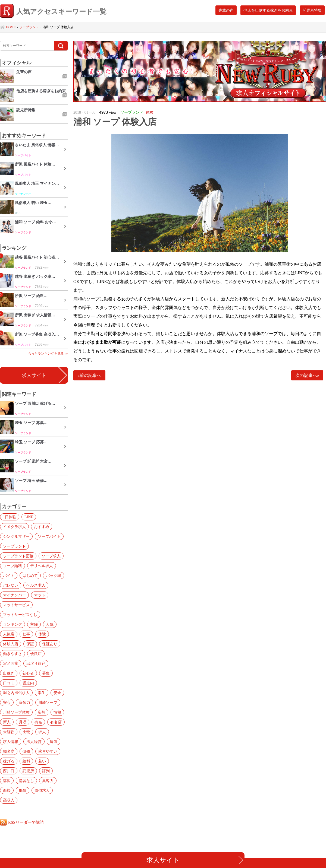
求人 (42, 732)
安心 (7, 702)
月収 (23, 722)
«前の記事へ (89, 375)
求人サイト (34, 375)
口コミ (9, 683)
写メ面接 (11, 663)
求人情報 (11, 742)
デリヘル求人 (42, 566)
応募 (42, 712)
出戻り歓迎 (36, 663)
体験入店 (11, 644)
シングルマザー (16, 536)
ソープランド (14, 546)
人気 (50, 624)
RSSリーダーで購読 (26, 822)
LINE (29, 517)
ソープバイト (49, 536)
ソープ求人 (51, 556)
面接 (7, 790)
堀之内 (28, 683)
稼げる (9, 761)
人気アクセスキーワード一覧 (53, 12)
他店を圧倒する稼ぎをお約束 (268, 10)
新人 (7, 722)
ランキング (12, 624)
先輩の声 (226, 10)
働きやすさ (12, 654)
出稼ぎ (9, 673)
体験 (42, 634)
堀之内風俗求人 (16, 693)
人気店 (9, 634)
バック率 (54, 576)
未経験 (9, 732)
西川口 (9, 771)
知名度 (9, 751)
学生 (42, 693)
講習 (7, 781)
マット (40, 595)
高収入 (9, 800)
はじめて (30, 576)
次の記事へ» (307, 375)
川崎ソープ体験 (16, 712)
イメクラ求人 (14, 527)
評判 (46, 771)
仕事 (26, 634)
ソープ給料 (12, 566)
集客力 (48, 781)
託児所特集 (312, 10)
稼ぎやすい (48, 751)
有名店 (56, 722)
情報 (57, 712)
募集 (46, 673)
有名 (38, 722)
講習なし (26, 781)
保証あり (50, 644)
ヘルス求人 (36, 585)
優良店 (36, 654)
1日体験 (10, 517)
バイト (9, 576)
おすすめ (42, 527)
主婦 (34, 624)
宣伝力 (24, 702)
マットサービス (16, 605)
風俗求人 (42, 790)
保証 (30, 644)
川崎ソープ (48, 702)
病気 (54, 742)
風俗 (23, 790)
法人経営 (34, 742)
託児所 (28, 771)
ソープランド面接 (18, 556)
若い (42, 761)
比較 (26, 732)
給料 (26, 761)
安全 (57, 693)
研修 (26, 751)
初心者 (28, 673)
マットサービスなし (20, 615)
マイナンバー (14, 595)
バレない (11, 585)
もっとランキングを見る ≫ (48, 354)
